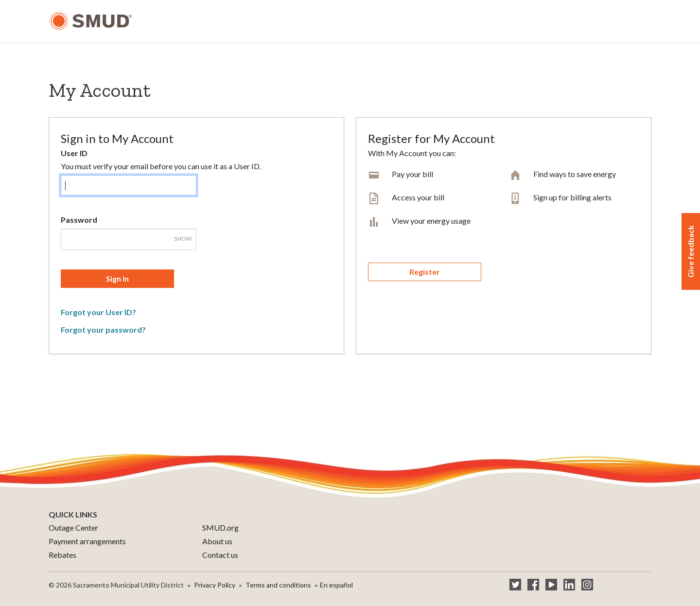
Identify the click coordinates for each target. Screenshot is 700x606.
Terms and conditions (278, 585)
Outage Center (73, 527)
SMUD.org (220, 527)
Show (183, 239)
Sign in (117, 278)
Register (425, 272)
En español (336, 585)
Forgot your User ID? (98, 312)
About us (217, 541)
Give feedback (691, 251)
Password (79, 220)
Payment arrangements (87, 541)
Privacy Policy (215, 585)
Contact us (220, 555)
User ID (74, 153)
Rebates (62, 555)
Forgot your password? (103, 330)
